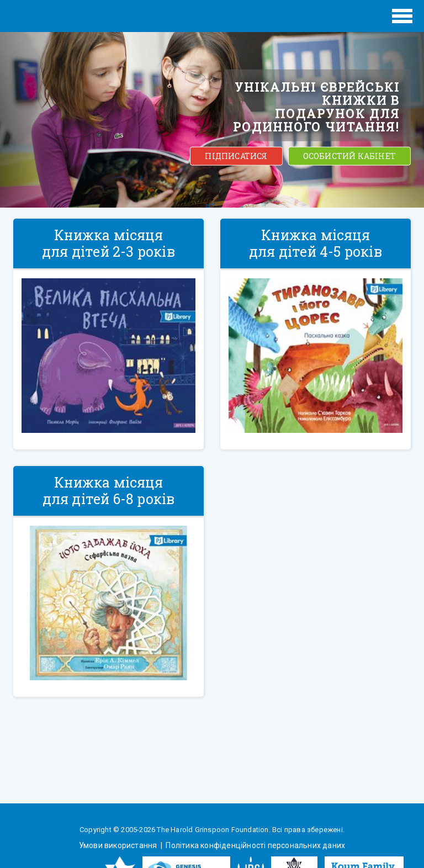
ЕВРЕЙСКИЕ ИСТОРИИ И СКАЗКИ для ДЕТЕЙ (60, 16)
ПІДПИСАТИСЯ (236, 156)
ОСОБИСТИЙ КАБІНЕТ (349, 156)
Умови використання (119, 845)
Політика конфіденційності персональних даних (255, 845)
